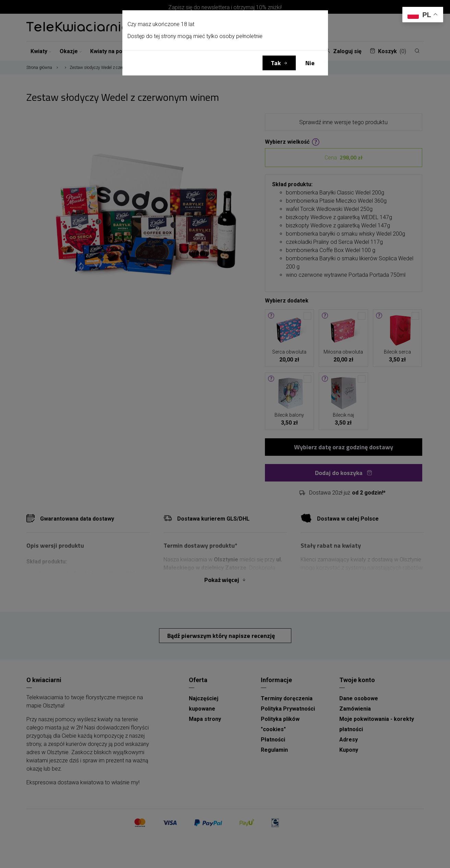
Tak (276, 63)
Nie (310, 63)
